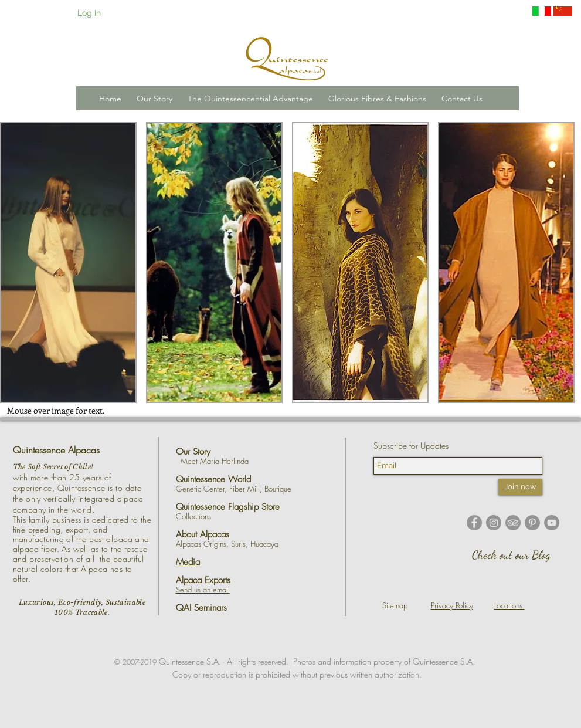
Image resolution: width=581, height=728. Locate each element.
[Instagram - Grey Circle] (494, 523)
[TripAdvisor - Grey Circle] (513, 523)
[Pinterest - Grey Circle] (532, 523)
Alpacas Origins (201, 544)
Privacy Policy (452, 605)
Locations (509, 605)
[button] (154, 99)
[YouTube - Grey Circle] (552, 523)
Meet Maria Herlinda (218, 461)
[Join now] (520, 487)
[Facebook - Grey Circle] (474, 523)
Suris (238, 544)
